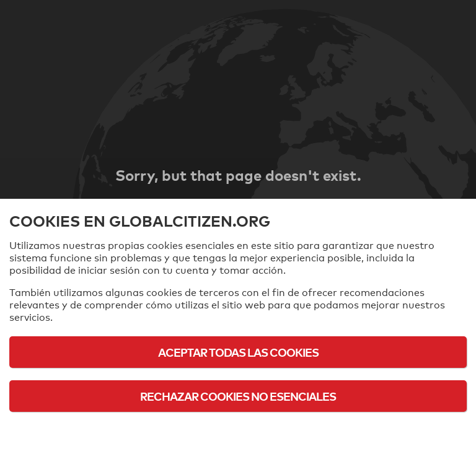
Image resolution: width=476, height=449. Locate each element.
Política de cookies (238, 430)
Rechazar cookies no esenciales (238, 396)
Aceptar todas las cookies (238, 352)
